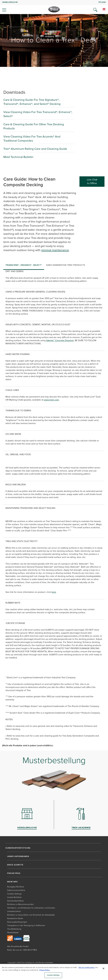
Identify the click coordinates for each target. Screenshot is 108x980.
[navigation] (54, 7)
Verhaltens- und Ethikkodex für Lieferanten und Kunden (31, 908)
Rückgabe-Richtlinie (16, 887)
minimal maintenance (55, 250)
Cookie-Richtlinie (14, 897)
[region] (54, 972)
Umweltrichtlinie (14, 911)
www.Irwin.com (51, 400)
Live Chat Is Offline (92, 181)
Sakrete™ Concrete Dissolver (60, 340)
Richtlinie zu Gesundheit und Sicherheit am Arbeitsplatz (31, 915)
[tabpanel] (54, 507)
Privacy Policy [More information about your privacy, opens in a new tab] (45, 970)
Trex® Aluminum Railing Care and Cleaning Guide (35, 149)
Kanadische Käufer (15, 918)
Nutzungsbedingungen (17, 922)
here (54, 592)
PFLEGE (102, 2)
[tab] (24, 265)
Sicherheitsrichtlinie (15, 901)
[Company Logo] (54, 9)
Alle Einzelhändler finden (18, 946)
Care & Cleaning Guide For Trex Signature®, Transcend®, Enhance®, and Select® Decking (32, 102)
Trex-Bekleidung (14, 929)
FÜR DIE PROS (14, 873)
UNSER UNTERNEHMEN (18, 856)
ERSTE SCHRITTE (15, 865)
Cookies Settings (14, 894)
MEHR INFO (12, 882)
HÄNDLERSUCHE (10, 2)
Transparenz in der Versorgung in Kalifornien (26, 925)
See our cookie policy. (87, 968)
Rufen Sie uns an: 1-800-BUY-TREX (22, 950)
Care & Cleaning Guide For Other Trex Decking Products (34, 126)
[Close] (103, 968)
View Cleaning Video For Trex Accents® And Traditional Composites (32, 138)
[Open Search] (95, 10)
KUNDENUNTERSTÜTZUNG (18, 848)
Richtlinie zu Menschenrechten (20, 904)
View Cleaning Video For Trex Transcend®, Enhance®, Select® (38, 114)
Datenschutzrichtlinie (16, 890)
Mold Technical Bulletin (18, 157)
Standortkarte (13, 932)
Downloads (14, 92)
